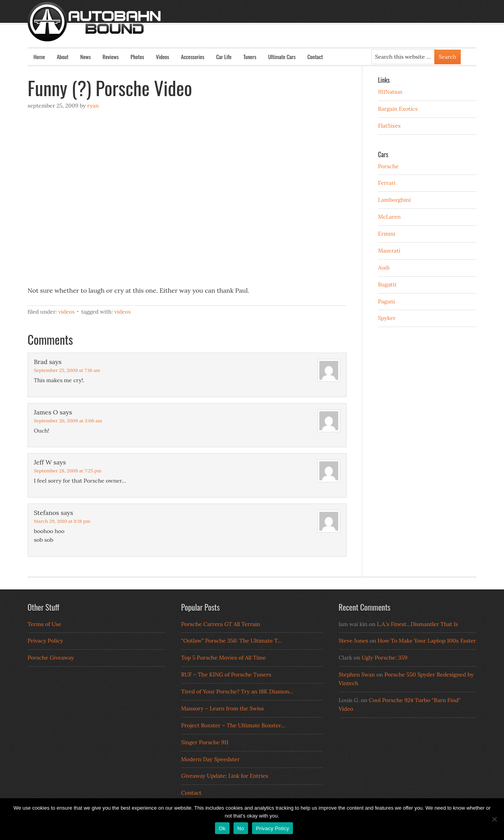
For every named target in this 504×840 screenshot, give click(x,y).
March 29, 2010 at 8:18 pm (62, 521)
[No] (494, 819)
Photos (137, 57)
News (86, 57)
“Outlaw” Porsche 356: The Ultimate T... (231, 641)
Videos (163, 57)
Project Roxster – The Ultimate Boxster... (233, 725)
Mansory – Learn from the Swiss (222, 708)
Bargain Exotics (398, 109)
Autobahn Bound (265, 28)
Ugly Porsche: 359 (384, 658)
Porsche (388, 166)
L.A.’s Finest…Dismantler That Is (417, 624)
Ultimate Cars (282, 57)
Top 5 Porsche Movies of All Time (223, 658)
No (241, 828)
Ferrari (387, 183)
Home (39, 57)
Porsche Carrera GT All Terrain (221, 624)
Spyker (387, 318)
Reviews (111, 57)
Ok (222, 828)
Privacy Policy (45, 641)
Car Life (224, 57)
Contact (315, 57)
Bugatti (387, 284)
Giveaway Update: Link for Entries (225, 776)
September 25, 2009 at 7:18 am (67, 370)
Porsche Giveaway (51, 658)
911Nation (390, 92)
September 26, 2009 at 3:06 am (68, 421)
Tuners (250, 57)
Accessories (192, 57)
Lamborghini (394, 200)
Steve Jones (353, 641)
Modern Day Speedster (210, 759)
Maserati (389, 251)
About (63, 57)
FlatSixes (389, 126)
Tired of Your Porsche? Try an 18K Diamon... (237, 691)
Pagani (386, 301)
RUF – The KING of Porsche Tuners (226, 675)
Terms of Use (44, 624)
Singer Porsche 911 (205, 742)
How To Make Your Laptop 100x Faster (427, 641)
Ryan (93, 106)
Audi (384, 268)
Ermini (387, 234)
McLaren (389, 217)
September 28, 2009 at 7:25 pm (68, 471)
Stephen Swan (357, 675)
